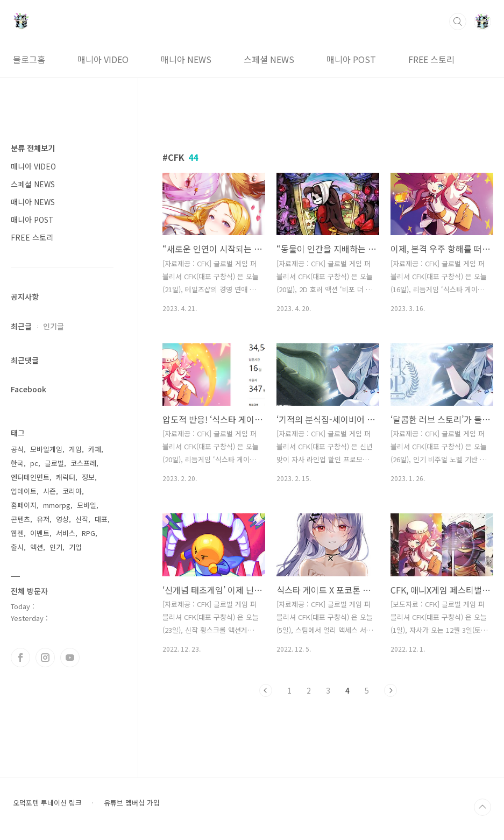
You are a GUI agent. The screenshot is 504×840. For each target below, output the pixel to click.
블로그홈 (29, 59)
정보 (88, 477)
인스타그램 (45, 658)
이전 (266, 690)
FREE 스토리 (431, 59)
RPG (88, 533)
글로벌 (54, 463)
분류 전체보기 (33, 148)
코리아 (72, 491)
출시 (17, 547)
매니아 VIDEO (103, 59)
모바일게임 (46, 449)
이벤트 (40, 533)
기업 (75, 547)
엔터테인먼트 (30, 477)
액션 (37, 547)
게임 (75, 449)
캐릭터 (66, 477)
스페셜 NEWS (269, 59)
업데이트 (24, 491)
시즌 (49, 491)
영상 (62, 519)
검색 (458, 22)
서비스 (66, 533)
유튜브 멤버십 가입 (132, 803)
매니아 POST (351, 59)
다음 (391, 690)
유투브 (70, 658)
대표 (101, 519)
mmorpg (57, 505)
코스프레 (83, 463)
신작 (82, 519)
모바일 (87, 505)
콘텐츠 (20, 519)
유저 (43, 519)
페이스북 (20, 658)
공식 (17, 449)
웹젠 (17, 533)
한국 (17, 463)
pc (34, 463)
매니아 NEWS (186, 59)
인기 (56, 547)
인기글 (54, 326)
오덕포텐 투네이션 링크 (47, 803)
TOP (482, 807)
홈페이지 (24, 505)
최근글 (21, 326)
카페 (95, 449)
